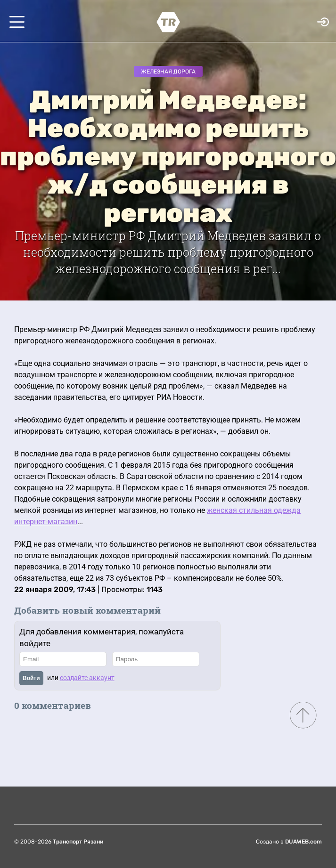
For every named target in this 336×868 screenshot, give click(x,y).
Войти (31, 678)
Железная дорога (168, 72)
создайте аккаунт (87, 678)
